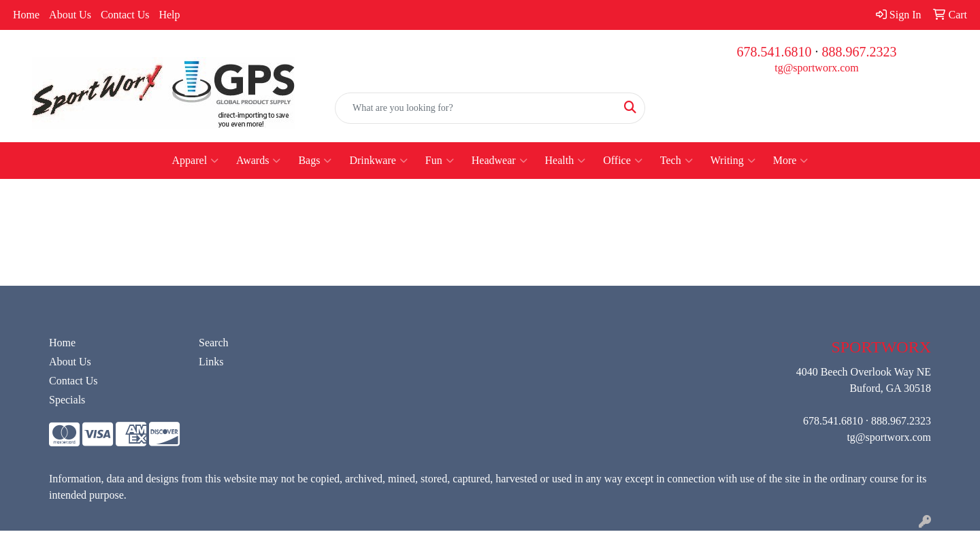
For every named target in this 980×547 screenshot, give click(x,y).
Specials (67, 400)
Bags (315, 161)
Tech (676, 161)
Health (566, 161)
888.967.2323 (860, 52)
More (791, 161)
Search (214, 343)
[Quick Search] (476, 108)
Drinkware (378, 161)
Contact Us (125, 15)
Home (26, 15)
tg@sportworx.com (817, 68)
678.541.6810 (774, 52)
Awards (258, 161)
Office (623, 161)
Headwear (500, 161)
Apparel (196, 161)
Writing (733, 161)
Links (211, 362)
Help (169, 15)
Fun (440, 161)
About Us (70, 15)
